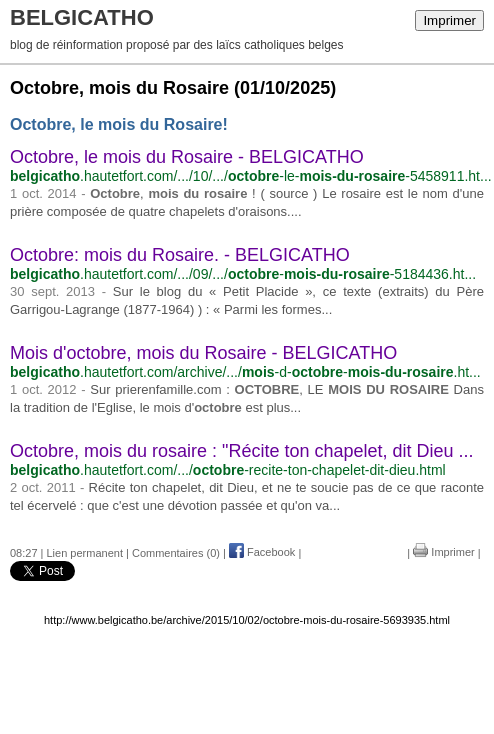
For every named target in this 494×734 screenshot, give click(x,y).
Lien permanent (85, 552)
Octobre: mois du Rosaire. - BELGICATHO (180, 255)
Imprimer (449, 20)
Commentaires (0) (176, 552)
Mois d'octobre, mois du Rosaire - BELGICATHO (203, 353)
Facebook (262, 552)
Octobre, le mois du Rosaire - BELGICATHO (187, 157)
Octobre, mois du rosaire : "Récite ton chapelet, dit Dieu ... (242, 451)
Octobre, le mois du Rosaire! (119, 124)
